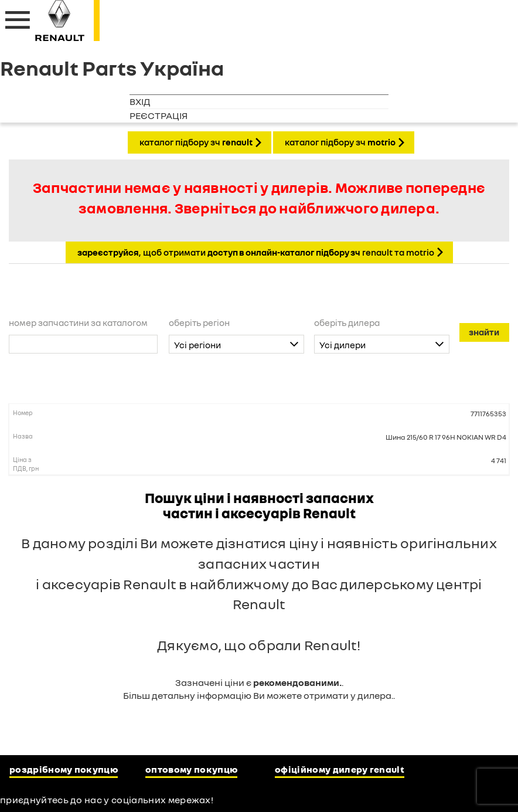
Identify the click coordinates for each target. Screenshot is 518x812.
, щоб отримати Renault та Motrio (256, 252)
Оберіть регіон (199, 322)
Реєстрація (159, 115)
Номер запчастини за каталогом (78, 322)
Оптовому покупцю (191, 769)
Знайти (484, 332)
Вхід (140, 101)
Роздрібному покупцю (64, 769)
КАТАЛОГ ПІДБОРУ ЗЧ (196, 142)
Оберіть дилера (347, 322)
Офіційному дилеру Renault (340, 769)
